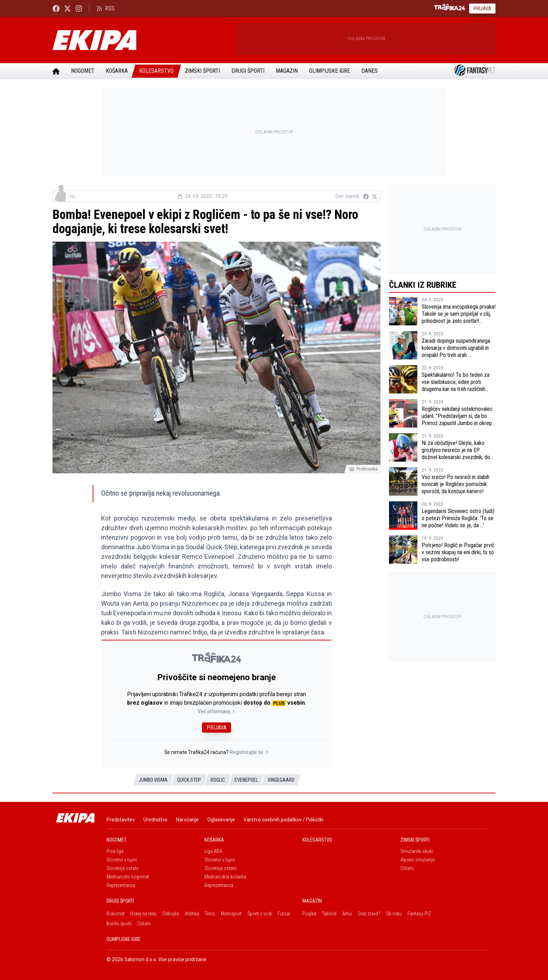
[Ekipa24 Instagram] (79, 8)
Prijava (482, 9)
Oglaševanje (221, 820)
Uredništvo (155, 820)
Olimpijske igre (330, 71)
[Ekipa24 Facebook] (56, 8)
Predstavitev (121, 820)
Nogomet (83, 71)
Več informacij (217, 711)
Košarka (117, 71)
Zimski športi (202, 71)
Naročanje (187, 820)
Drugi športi (248, 71)
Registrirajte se (249, 752)
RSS (106, 8)
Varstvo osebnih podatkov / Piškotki (283, 820)
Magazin (287, 71)
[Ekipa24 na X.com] (67, 8)
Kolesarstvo (156, 71)
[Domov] (56, 71)
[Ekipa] (142, 40)
